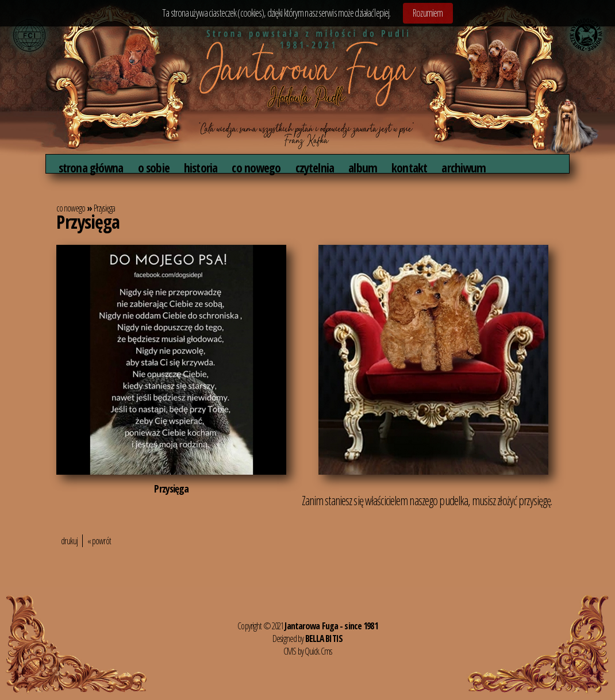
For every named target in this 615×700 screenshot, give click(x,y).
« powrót (99, 541)
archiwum (464, 168)
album (363, 168)
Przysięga (104, 208)
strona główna (91, 168)
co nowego (256, 168)
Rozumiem (428, 13)
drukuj (69, 541)
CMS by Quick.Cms (307, 651)
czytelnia (315, 168)
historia (201, 168)
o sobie (154, 168)
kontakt (409, 168)
